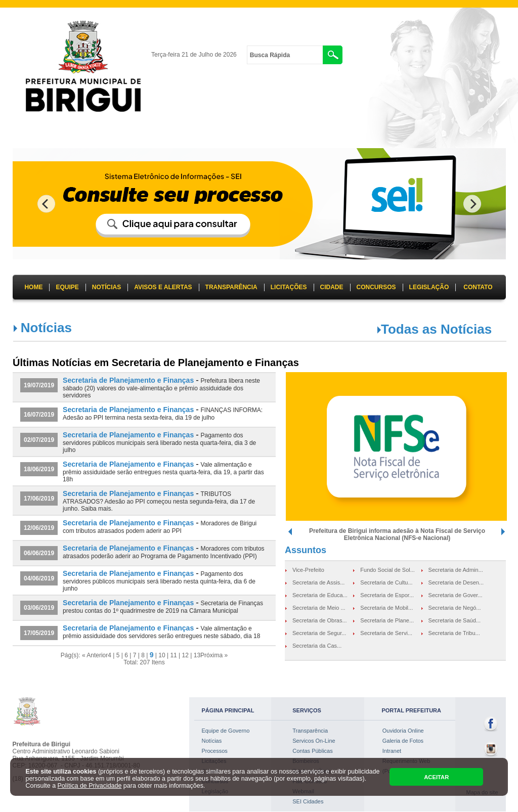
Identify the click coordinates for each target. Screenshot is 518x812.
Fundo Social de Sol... (387, 570)
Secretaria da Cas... (317, 646)
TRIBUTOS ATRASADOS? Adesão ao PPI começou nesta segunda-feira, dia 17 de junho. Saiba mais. (159, 501)
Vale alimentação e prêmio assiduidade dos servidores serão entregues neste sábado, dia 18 (161, 632)
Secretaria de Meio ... (319, 608)
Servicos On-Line (314, 741)
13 (197, 655)
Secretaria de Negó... (455, 608)
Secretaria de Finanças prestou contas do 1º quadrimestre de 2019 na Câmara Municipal (163, 607)
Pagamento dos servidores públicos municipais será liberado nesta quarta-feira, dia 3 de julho (159, 443)
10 (162, 655)
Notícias (212, 741)
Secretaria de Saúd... (455, 620)
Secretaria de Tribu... (454, 633)
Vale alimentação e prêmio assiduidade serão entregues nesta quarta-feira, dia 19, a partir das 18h (163, 472)
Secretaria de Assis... (318, 582)
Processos (215, 751)
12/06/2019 (39, 528)
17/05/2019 (39, 633)
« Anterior (95, 655)
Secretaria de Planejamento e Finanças (128, 380)
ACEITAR (436, 777)
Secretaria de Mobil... (386, 608)
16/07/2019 (39, 415)
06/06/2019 (39, 553)
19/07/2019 (39, 385)
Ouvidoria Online (403, 731)
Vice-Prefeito (308, 570)
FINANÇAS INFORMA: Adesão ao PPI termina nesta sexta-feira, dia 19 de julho (163, 414)
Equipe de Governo (226, 731)
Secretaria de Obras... (320, 620)
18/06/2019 (39, 469)
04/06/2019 (39, 578)
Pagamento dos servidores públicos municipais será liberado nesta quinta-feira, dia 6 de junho (159, 581)
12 (185, 655)
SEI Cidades (308, 801)
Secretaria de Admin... (456, 570)
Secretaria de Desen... (456, 582)
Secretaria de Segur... (319, 633)
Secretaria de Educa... (320, 595)
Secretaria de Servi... (386, 633)
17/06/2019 (39, 499)
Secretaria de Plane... (387, 620)
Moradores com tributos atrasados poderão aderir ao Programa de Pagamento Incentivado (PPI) (164, 552)
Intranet (392, 751)
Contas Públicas (313, 751)
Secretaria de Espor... (387, 595)
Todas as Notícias (436, 329)
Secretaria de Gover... (456, 595)
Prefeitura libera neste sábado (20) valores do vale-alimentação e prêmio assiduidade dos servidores (161, 388)
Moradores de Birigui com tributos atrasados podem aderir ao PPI (160, 527)
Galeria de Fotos (403, 741)
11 (173, 655)
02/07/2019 (39, 440)
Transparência (310, 731)
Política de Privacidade (90, 786)
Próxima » (214, 655)
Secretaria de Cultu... (386, 582)
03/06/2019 (39, 608)
